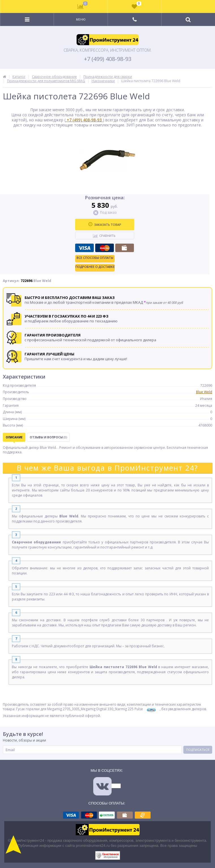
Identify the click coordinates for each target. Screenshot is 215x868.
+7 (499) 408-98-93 (108, 59)
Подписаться (198, 750)
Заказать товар (105, 224)
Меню (81, 19)
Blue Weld (204, 392)
